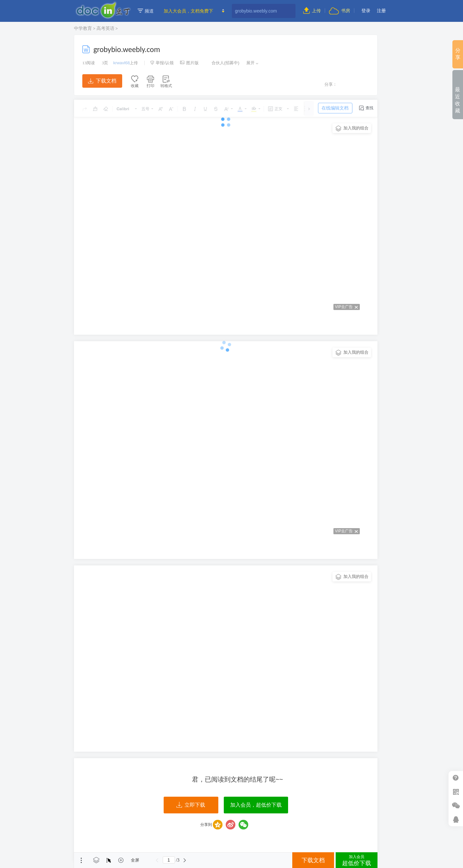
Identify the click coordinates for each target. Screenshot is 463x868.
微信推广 (456, 806)
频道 (146, 11)
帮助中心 (456, 778)
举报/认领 (162, 63)
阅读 (89, 63)
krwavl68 (121, 63)
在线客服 (456, 819)
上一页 (157, 860)
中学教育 (83, 28)
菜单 (81, 860)
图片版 (189, 63)
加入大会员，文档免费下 (188, 11)
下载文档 (102, 81)
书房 (340, 11)
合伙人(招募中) (222, 63)
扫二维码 (456, 792)
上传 (312, 11)
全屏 (135, 860)
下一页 (185, 860)
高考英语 (105, 28)
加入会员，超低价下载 (256, 805)
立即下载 (191, 805)
